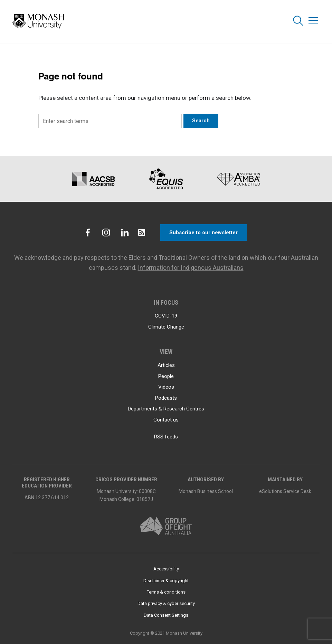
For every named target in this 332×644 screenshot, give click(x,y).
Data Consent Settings (166, 615)
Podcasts (166, 398)
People (166, 376)
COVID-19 (166, 316)
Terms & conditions (166, 592)
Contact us (166, 420)
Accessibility (166, 569)
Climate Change (166, 327)
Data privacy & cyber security (166, 603)
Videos (166, 387)
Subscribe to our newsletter (203, 233)
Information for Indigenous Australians (191, 268)
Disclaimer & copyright (166, 581)
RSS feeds (166, 437)
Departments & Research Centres (166, 409)
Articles (166, 365)
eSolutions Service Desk (285, 491)
